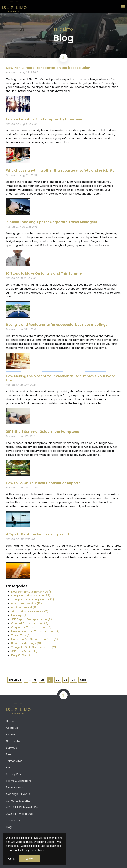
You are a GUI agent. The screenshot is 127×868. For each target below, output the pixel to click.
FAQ (9, 768)
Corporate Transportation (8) (31, 627)
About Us (12, 728)
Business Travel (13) (24, 607)
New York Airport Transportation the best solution (48, 68)
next (83, 680)
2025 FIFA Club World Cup (23, 807)
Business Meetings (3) (26, 643)
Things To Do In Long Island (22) (33, 600)
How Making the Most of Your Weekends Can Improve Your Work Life (60, 378)
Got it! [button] (12, 859)
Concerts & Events (18, 801)
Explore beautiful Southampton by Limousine (44, 119)
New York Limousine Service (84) (33, 592)
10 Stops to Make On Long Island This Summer (44, 273)
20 (42, 680)
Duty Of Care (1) (22, 655)
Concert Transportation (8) (30, 623)
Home (10, 721)
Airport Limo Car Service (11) (30, 611)
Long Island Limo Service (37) (31, 596)
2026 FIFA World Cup (19, 814)
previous (15, 680)
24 (74, 680)
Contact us (13, 820)
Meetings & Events (18, 794)
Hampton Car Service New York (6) (35, 639)
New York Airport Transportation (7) (35, 631)
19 (35, 680)
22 (58, 680)
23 (65, 680)
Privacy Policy (15, 774)
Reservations (14, 787)
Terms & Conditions (19, 781)
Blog (9, 827)
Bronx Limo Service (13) (27, 603)
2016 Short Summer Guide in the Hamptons (42, 432)
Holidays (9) (20, 615)
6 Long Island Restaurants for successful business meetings (57, 325)
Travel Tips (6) (21, 635)
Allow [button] (29, 859)
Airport (11, 734)
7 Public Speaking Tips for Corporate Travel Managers (52, 222)
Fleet (9, 754)
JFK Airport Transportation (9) (32, 619)
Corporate (13, 741)
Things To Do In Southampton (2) (34, 647)
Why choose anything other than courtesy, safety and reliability (60, 170)
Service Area (14, 761)
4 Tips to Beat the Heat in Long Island (37, 534)
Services (11, 748)
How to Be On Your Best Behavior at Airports (43, 483)
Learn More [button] (37, 850)
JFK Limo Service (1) (24, 651)
